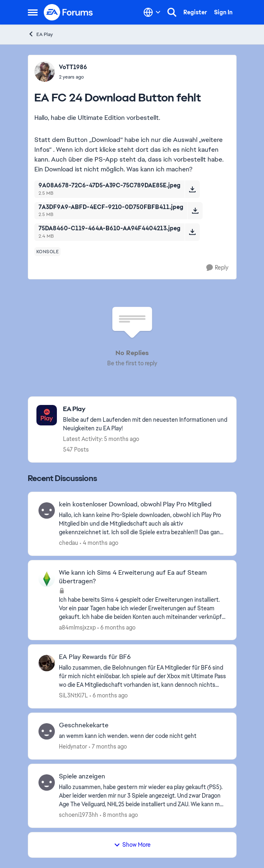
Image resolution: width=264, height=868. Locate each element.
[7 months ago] (108, 747)
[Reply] (217, 268)
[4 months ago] (99, 543)
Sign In (223, 12)
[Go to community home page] (69, 12)
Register (195, 12)
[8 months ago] (119, 815)
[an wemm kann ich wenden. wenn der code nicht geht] (142, 736)
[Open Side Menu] (33, 12)
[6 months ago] (116, 627)
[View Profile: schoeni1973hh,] (47, 783)
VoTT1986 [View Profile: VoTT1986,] (73, 67)
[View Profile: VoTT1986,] (45, 72)
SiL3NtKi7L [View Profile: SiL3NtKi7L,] (73, 695)
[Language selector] (152, 12)
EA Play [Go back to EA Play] (40, 34)
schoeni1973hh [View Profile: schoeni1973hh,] (79, 815)
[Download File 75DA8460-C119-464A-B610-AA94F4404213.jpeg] (192, 232)
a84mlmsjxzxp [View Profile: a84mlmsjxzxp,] (77, 627)
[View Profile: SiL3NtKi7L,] (47, 663)
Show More (132, 845)
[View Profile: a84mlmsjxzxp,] (47, 579)
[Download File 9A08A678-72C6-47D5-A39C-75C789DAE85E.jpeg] (192, 189)
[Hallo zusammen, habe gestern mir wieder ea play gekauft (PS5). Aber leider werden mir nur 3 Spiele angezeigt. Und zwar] (142, 796)
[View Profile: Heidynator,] (47, 731)
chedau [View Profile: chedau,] (69, 543)
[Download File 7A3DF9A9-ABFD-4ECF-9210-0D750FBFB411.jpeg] (195, 211)
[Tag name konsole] (48, 252)
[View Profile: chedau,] (47, 510)
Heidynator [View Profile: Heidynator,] (73, 747)
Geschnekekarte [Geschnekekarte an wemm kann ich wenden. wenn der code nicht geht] (84, 725)
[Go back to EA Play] (146, 409)
